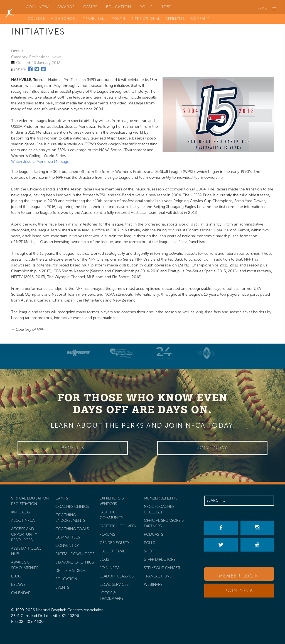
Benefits (73, 448)
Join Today (212, 448)
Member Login (239, 576)
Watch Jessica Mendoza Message (40, 162)
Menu (267, 9)
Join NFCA (239, 590)
